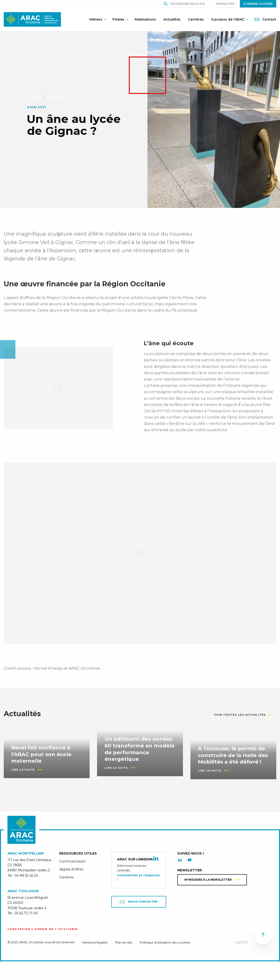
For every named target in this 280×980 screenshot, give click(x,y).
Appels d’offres (71, 869)
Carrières (66, 877)
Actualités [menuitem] (172, 19)
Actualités (57, 97)
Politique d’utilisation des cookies (165, 942)
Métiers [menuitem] (96, 19)
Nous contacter (139, 902)
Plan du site (124, 942)
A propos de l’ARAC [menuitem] (228, 19)
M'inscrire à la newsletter (208, 880)
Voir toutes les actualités (240, 718)
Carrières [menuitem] (196, 19)
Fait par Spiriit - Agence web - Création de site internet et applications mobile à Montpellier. (242, 942)
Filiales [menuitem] (118, 19)
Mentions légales (95, 942)
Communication (72, 861)
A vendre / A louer (258, 4)
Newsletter (225, 4)
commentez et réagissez (138, 875)
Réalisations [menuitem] (145, 19)
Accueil (34, 97)
